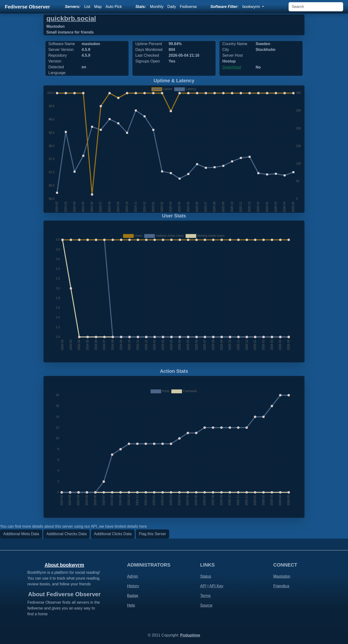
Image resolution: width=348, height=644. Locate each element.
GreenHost (232, 67)
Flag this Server (152, 534)
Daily (172, 7)
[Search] (316, 7)
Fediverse (188, 7)
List (87, 7)
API (203, 586)
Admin (133, 576)
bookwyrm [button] (252, 7)
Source (206, 605)
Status (206, 576)
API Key (216, 586)
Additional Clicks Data (113, 534)
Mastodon (282, 576)
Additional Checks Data (66, 534)
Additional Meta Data (21, 534)
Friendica (281, 586)
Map (98, 7)
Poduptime (190, 635)
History (133, 586)
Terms (205, 596)
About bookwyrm (64, 565)
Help (131, 605)
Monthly (157, 7)
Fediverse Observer (27, 7)
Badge (133, 596)
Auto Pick (114, 7)
